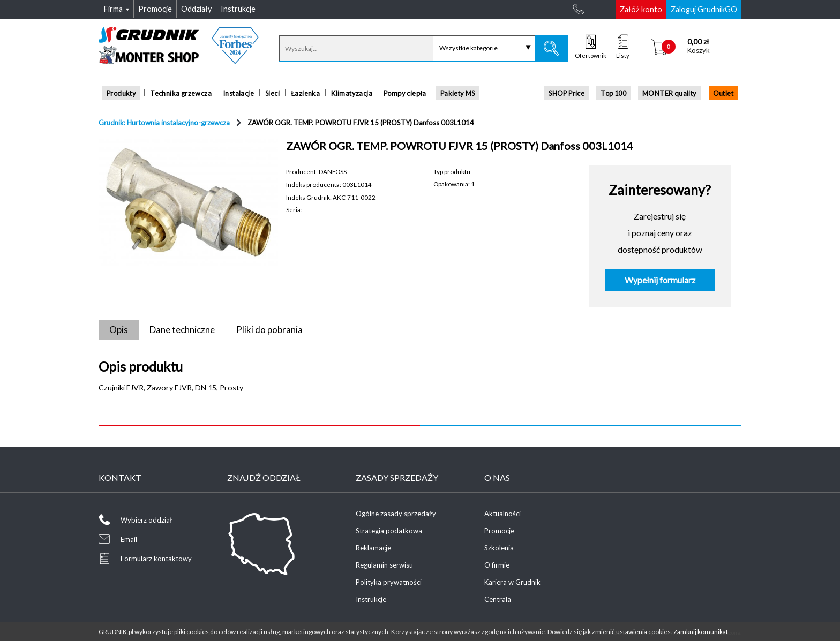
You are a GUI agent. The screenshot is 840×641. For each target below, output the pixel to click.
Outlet (723, 93)
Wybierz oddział (146, 520)
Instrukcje (371, 599)
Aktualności (502, 514)
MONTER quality (670, 93)
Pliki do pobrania (269, 330)
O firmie (497, 565)
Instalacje (238, 93)
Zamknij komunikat (701, 632)
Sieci (272, 93)
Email (129, 539)
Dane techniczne (182, 330)
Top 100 (613, 93)
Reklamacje (373, 548)
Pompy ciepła (405, 93)
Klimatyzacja (352, 93)
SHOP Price (567, 93)
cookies (198, 632)
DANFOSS (333, 171)
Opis (119, 330)
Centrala (498, 599)
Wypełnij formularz (660, 280)
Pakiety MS (458, 93)
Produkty (121, 93)
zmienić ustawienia (620, 632)
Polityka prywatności (389, 582)
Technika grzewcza (181, 93)
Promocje (499, 531)
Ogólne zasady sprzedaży (396, 514)
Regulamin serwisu (384, 565)
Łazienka (305, 93)
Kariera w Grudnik (512, 582)
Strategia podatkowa (389, 531)
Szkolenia (499, 548)
